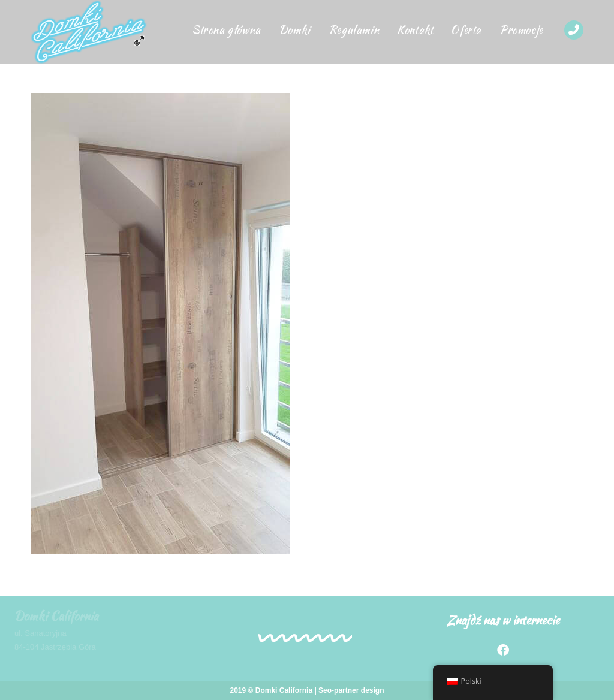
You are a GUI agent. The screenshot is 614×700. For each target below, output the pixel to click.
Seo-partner (338, 690)
